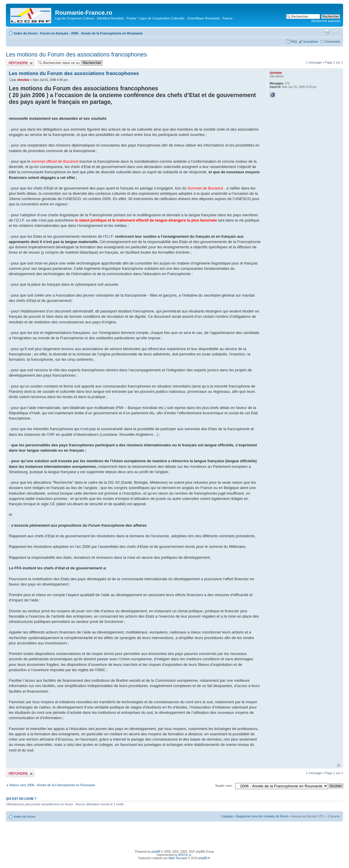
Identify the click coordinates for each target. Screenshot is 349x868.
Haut (339, 765)
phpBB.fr (204, 858)
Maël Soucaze (178, 858)
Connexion (332, 41)
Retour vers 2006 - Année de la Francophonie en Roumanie (52, 785)
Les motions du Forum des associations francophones (76, 54)
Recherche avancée (326, 21)
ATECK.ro (185, 855)
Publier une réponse (20, 63)
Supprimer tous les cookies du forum (262, 816)
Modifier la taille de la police (336, 32)
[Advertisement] (174, 835)
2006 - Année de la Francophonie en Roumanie (107, 33)
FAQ (294, 41)
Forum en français (54, 33)
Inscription (311, 41)
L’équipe (227, 816)
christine (23, 80)
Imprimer (327, 32)
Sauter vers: (224, 786)
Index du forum (25, 33)
